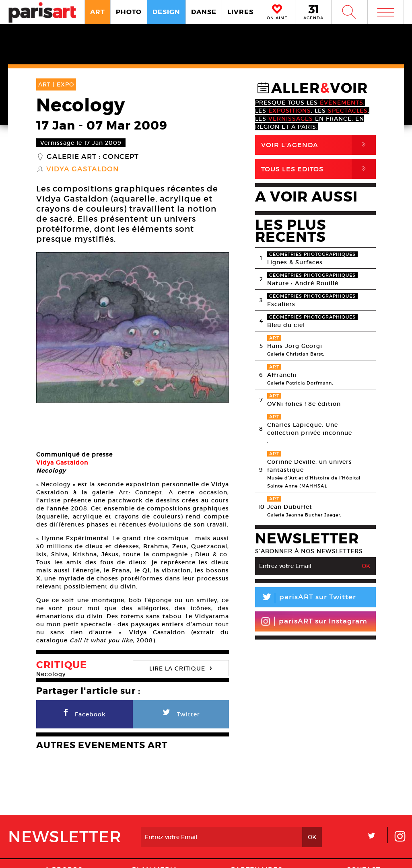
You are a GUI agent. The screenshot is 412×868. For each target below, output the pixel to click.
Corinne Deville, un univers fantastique (310, 466)
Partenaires (257, 827)
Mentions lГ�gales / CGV (208, 854)
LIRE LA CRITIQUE (181, 626)
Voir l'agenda (318, 145)
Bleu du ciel (286, 325)
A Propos (64, 827)
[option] (133, 328)
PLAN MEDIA (155, 827)
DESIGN (166, 12)
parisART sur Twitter (306, 598)
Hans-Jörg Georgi (295, 346)
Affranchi (282, 375)
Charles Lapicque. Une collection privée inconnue (310, 429)
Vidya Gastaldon (82, 169)
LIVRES (240, 12)
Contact (363, 827)
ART (98, 12)
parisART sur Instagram (314, 621)
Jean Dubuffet (290, 507)
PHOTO (129, 12)
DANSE (204, 12)
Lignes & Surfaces (295, 262)
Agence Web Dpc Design (332, 854)
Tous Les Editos (318, 169)
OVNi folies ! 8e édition (304, 404)
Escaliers (281, 304)
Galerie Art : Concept (93, 157)
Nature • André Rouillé (303, 283)
